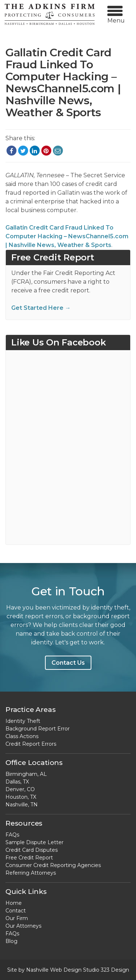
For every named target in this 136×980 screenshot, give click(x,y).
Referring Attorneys (31, 873)
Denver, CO (20, 789)
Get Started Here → (41, 308)
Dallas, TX (17, 782)
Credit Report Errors (31, 744)
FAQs (12, 835)
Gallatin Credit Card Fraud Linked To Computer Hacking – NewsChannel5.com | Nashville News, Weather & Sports (67, 236)
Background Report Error (38, 729)
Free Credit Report (29, 858)
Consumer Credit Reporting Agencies (53, 865)
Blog (11, 941)
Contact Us (68, 663)
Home (14, 903)
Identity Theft (23, 721)
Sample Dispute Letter (34, 842)
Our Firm (17, 918)
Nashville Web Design (54, 970)
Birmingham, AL (26, 774)
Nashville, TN (22, 805)
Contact (16, 911)
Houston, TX (21, 797)
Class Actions (22, 736)
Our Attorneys (23, 926)
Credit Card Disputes (32, 850)
